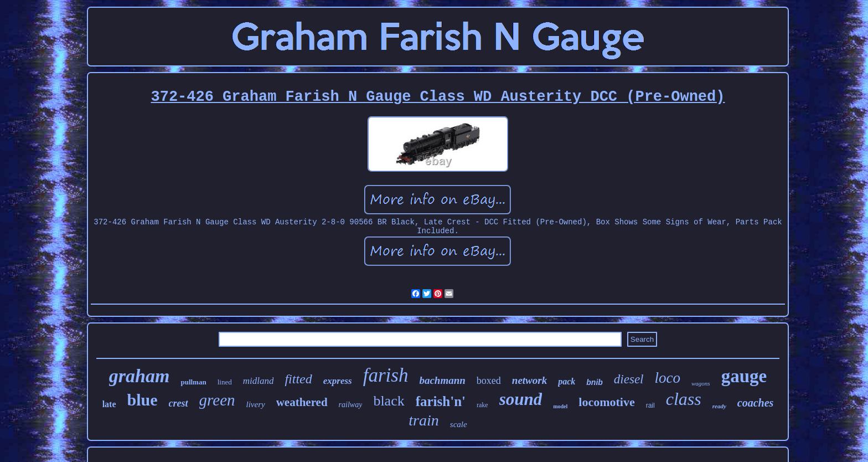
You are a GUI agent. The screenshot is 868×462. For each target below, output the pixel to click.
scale (459, 424)
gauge (744, 376)
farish (386, 375)
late (109, 404)
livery (256, 404)
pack (567, 381)
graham (139, 376)
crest (179, 403)
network (529, 380)
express (338, 381)
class (684, 399)
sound (521, 399)
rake (482, 405)
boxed (489, 381)
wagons (701, 383)
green (217, 400)
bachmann (442, 380)
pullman (193, 382)
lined (225, 382)
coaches (756, 403)
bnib (595, 382)
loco (668, 378)
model (560, 406)
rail (650, 405)
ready (719, 406)
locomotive (606, 402)
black (389, 401)
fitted (298, 379)
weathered (302, 402)
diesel (629, 379)
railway (351, 405)
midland (259, 381)
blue (143, 400)
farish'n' (441, 401)
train (423, 420)
